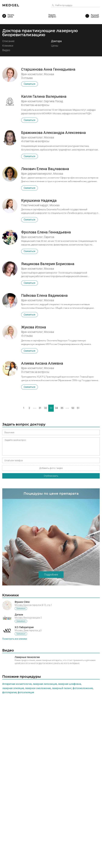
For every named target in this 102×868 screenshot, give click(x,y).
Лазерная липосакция (45, 684)
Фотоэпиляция (26, 692)
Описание (8, 41)
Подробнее (51, 575)
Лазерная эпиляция (13, 688)
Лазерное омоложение (38, 688)
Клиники (8, 46)
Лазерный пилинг (62, 688)
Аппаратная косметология (17, 684)
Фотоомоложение (83, 688)
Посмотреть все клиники (15, 639)
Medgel (11, 5)
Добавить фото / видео (51, 468)
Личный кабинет (87, 16)
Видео (6, 50)
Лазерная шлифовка (69, 684)
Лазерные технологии (27, 657)
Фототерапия (9, 692)
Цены (55, 46)
